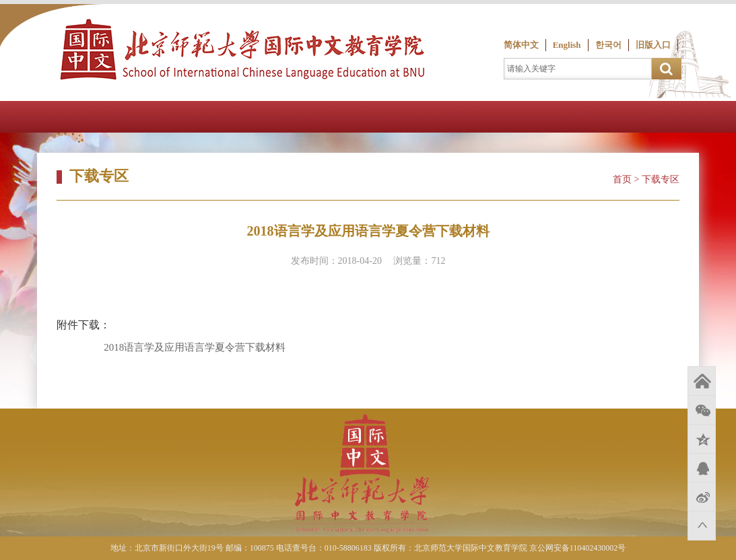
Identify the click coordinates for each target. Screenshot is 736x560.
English (567, 45)
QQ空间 (702, 439)
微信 (702, 410)
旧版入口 (653, 45)
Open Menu (720, 117)
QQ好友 (702, 468)
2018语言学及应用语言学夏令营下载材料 (195, 347)
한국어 (608, 45)
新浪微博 (702, 497)
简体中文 (521, 45)
